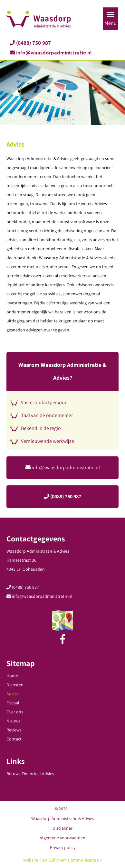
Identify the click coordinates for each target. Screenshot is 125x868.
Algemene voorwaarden (63, 838)
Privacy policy (63, 847)
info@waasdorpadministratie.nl (51, 52)
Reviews (14, 730)
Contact (14, 739)
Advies (13, 694)
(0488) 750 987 (30, 43)
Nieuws (13, 721)
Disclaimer (63, 828)
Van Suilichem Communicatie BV (71, 860)
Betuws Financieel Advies (30, 774)
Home (12, 676)
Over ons (15, 712)
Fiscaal (13, 703)
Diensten (15, 685)
